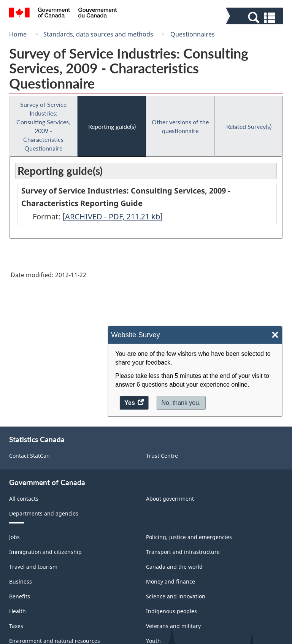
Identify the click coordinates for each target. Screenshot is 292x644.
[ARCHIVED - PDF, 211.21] (113, 217)
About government (170, 499)
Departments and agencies (44, 513)
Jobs (14, 537)
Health (17, 611)
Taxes (16, 626)
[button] (255, 18)
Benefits (20, 596)
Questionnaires (193, 34)
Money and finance (171, 581)
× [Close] (275, 335)
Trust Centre (162, 456)
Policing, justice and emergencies (189, 537)
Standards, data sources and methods (98, 34)
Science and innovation (176, 596)
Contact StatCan (29, 456)
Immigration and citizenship (45, 552)
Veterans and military (173, 626)
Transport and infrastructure (183, 552)
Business (21, 581)
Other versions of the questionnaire (180, 126)
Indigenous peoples (171, 611)
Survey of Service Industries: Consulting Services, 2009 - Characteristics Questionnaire (43, 126)
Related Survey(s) (249, 126)
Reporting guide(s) (112, 126)
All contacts (24, 499)
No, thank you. (181, 403)
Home (18, 34)
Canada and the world (174, 567)
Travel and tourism (33, 567)
